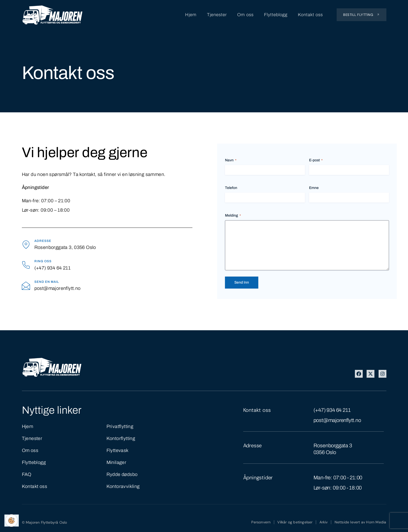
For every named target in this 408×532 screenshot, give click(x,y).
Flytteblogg (276, 15)
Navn (231, 160)
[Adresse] (26, 245)
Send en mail (47, 282)
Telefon (231, 188)
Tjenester (217, 15)
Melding (233, 216)
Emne (314, 188)
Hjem (191, 15)
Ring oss (43, 261)
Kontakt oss (310, 15)
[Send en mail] (26, 286)
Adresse (43, 241)
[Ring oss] (26, 265)
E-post (316, 160)
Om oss (245, 15)
